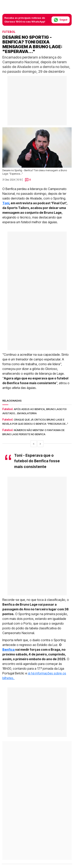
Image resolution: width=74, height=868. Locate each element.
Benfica (9, 650)
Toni (6, 203)
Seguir (61, 20)
